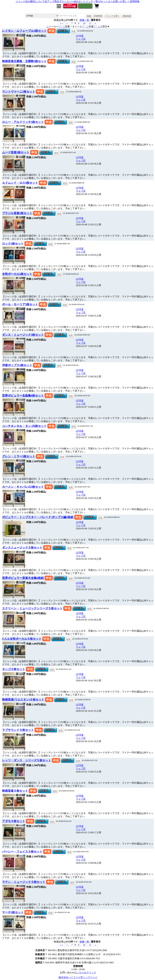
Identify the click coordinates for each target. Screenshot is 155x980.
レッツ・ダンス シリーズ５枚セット (27, 760)
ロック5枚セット (13, 244)
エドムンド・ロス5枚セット (20, 183)
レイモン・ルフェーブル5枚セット (24, 31)
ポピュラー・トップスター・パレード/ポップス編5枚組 (38, 517)
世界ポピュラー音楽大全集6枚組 (23, 578)
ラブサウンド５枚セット (18, 730)
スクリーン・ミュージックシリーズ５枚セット (32, 608)
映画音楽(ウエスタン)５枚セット (23, 700)
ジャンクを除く (112, 16)
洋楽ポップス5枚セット (17, 365)
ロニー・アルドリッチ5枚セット (23, 122)
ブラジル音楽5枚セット (17, 213)
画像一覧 (84, 20)
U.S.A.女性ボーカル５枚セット (22, 639)
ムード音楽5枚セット (16, 152)
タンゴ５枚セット (14, 669)
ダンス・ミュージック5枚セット (23, 335)
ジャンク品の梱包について (30, 1)
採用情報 (135, 1)
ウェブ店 (81, 39)
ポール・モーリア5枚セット (20, 304)
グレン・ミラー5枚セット (19, 456)
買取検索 (127, 16)
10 (84, 23)
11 (90, 23)
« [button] (67, 23)
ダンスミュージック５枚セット (22, 548)
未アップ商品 (52, 1)
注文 (74, 31)
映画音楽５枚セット (15, 791)
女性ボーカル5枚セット (17, 274)
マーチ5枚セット (13, 912)
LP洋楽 (80, 36)
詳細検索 (98, 16)
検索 (89, 16)
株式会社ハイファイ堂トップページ (78, 977)
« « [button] (61, 23)
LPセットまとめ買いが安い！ (114, 1)
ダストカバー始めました (73, 1)
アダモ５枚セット (14, 821)
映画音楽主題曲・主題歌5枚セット (24, 61)
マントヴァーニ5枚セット (19, 92)
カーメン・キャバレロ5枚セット (23, 487)
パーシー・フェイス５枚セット (22, 852)
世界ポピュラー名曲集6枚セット (23, 396)
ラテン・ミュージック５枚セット (24, 882)
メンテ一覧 (92, 1)
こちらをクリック (86, 973)
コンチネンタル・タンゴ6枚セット (24, 426)
